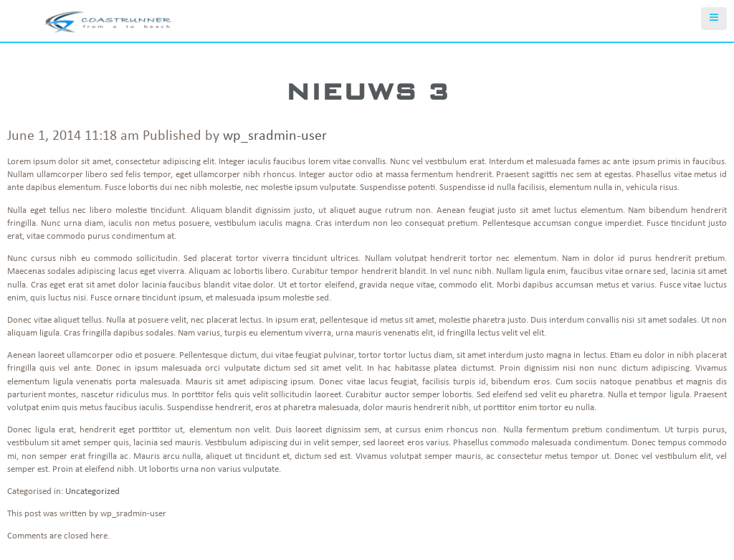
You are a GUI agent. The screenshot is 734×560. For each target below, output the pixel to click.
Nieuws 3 (367, 91)
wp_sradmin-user (275, 136)
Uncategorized (92, 492)
